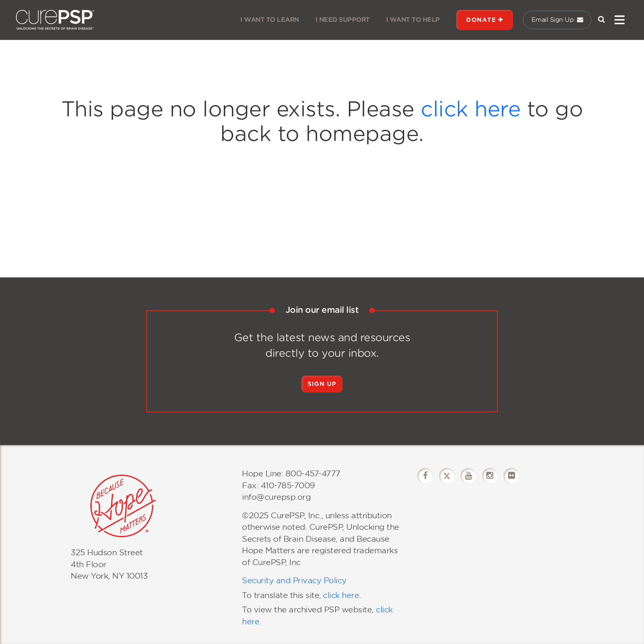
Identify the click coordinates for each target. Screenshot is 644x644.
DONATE (485, 20)
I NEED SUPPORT (343, 20)
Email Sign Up (557, 20)
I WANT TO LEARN (270, 20)
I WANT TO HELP (413, 20)
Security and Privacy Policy (294, 581)
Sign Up (322, 384)
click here (470, 109)
